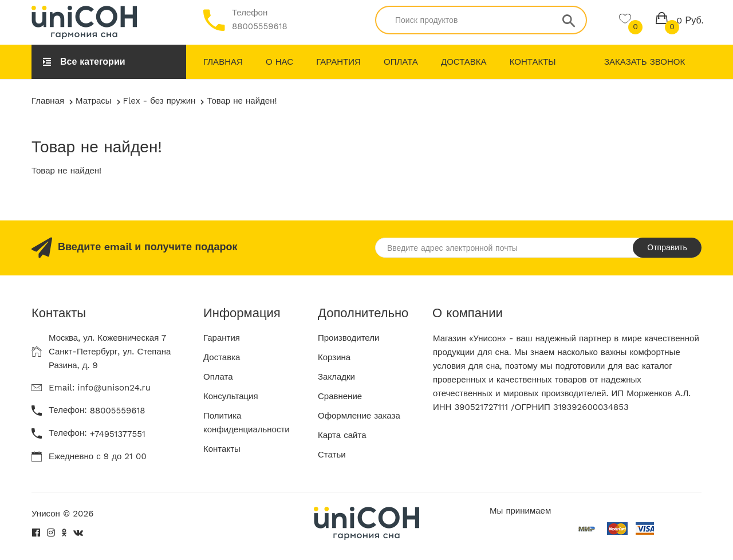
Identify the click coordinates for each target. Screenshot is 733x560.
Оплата (401, 62)
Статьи (332, 455)
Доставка (464, 62)
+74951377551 (118, 434)
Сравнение (340, 396)
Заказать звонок (645, 62)
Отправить (667, 247)
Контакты (533, 62)
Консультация (231, 396)
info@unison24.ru (114, 388)
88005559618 (260, 26)
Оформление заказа (359, 416)
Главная (223, 62)
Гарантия (338, 62)
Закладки (336, 377)
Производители (348, 338)
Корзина (334, 357)
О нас (279, 62)
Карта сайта (342, 435)
